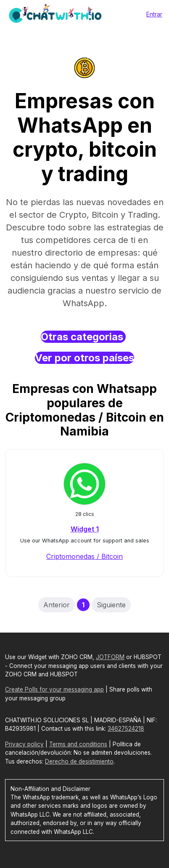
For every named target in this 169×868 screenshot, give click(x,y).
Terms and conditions (78, 744)
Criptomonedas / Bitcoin (84, 556)
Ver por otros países (84, 358)
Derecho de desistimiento (79, 761)
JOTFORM (110, 657)
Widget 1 (85, 529)
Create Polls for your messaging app (54, 689)
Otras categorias (83, 337)
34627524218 (126, 729)
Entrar (154, 14)
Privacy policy (24, 744)
